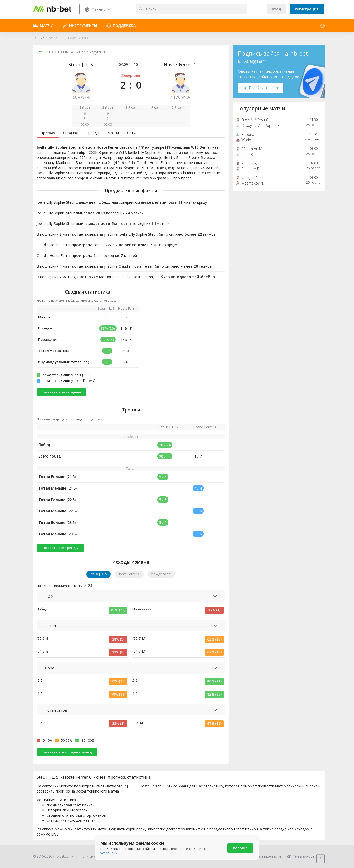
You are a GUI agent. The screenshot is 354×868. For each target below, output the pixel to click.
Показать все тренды (60, 548)
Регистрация (307, 9)
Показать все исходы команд (67, 752)
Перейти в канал (260, 88)
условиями (109, 853)
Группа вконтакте (264, 856)
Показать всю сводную (61, 392)
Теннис (39, 38)
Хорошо (240, 848)
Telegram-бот (300, 856)
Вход (276, 9)
